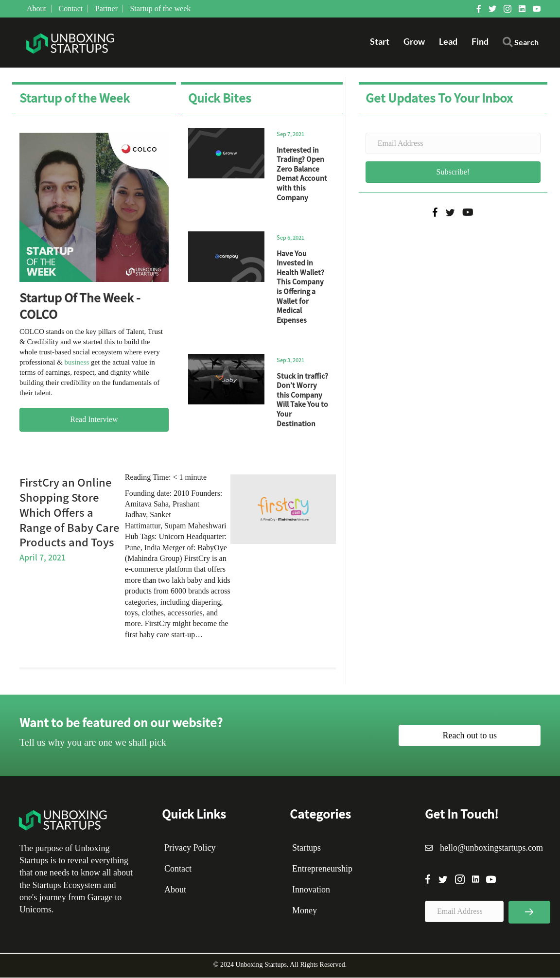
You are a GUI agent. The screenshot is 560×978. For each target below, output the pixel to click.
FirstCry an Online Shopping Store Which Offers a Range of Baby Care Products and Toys (69, 512)
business (77, 363)
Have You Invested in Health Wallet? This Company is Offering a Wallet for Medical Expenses (300, 287)
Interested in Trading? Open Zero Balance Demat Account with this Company (302, 174)
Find (480, 42)
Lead (448, 42)
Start (380, 42)
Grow (414, 42)
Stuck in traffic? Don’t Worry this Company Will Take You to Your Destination (302, 400)
